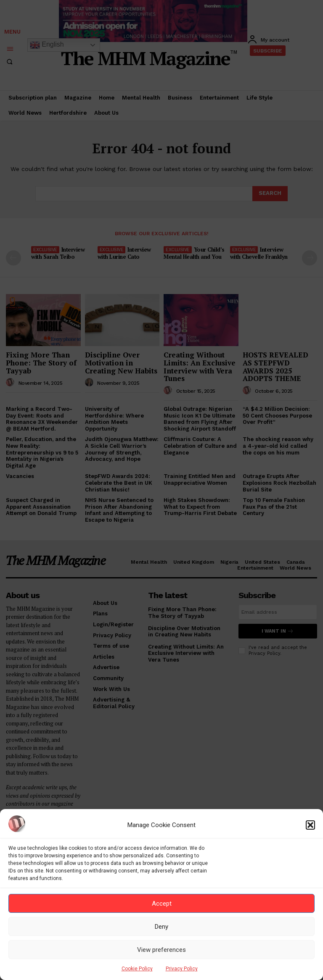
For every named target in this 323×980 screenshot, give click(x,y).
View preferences (161, 950)
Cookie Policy (137, 969)
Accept (162, 904)
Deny (161, 927)
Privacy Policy (182, 969)
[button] (310, 825)
